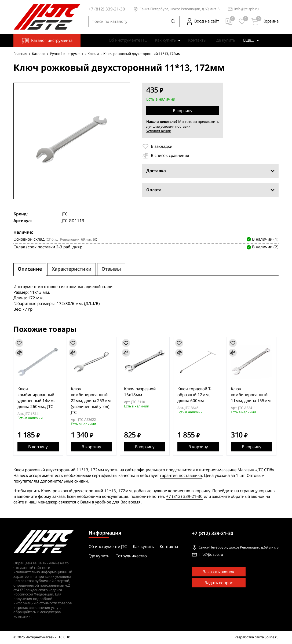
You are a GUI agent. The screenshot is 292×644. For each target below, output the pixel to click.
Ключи (93, 54)
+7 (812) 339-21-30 (184, 496)
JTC (65, 214)
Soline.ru (272, 637)
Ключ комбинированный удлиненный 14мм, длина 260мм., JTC (36, 398)
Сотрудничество (251, 40)
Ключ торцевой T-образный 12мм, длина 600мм (197, 395)
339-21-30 (213, 533)
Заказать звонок (219, 572)
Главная (20, 54)
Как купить (157, 40)
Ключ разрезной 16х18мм (141, 392)
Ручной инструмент (67, 54)
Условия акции (159, 131)
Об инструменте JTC (120, 40)
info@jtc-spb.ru (247, 9)
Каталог (39, 54)
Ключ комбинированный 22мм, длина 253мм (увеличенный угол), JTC (92, 401)
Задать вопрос (219, 583)
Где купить (217, 40)
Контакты (189, 40)
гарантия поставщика (181, 476)
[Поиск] (173, 21)
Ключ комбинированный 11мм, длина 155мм (253, 395)
